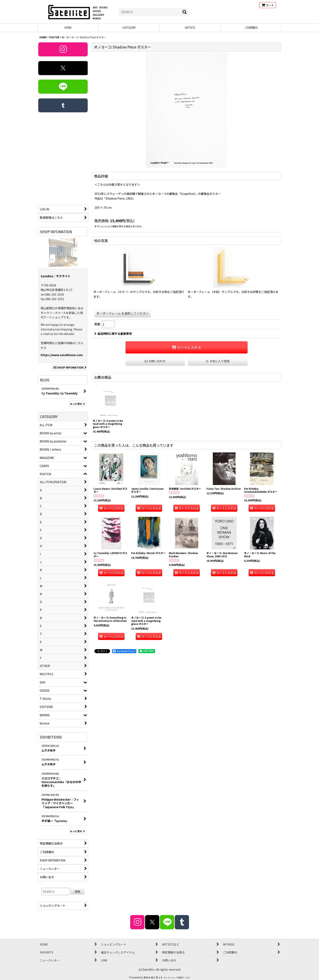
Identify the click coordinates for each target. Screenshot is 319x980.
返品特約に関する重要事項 (113, 334)
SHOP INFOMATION (69, 367)
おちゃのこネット (153, 977)
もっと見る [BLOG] (78, 404)
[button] (218, 361)
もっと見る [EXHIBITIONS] (78, 831)
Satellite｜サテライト (56, 276)
